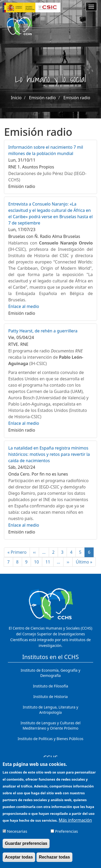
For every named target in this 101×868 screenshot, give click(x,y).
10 (38, 562)
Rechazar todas (54, 862)
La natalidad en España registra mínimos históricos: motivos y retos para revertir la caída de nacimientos (49, 454)
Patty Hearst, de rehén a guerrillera (43, 331)
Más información (75, 825)
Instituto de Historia (50, 697)
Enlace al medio (24, 306)
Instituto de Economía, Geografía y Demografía (50, 673)
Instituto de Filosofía (50, 686)
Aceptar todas (19, 862)
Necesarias (17, 836)
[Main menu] (91, 7)
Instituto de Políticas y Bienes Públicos (50, 739)
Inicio (16, 98)
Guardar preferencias (26, 848)
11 (49, 562)
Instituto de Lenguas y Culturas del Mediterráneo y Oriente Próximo (50, 725)
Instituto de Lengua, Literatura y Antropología (50, 710)
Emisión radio (42, 98)
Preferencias (67, 836)
